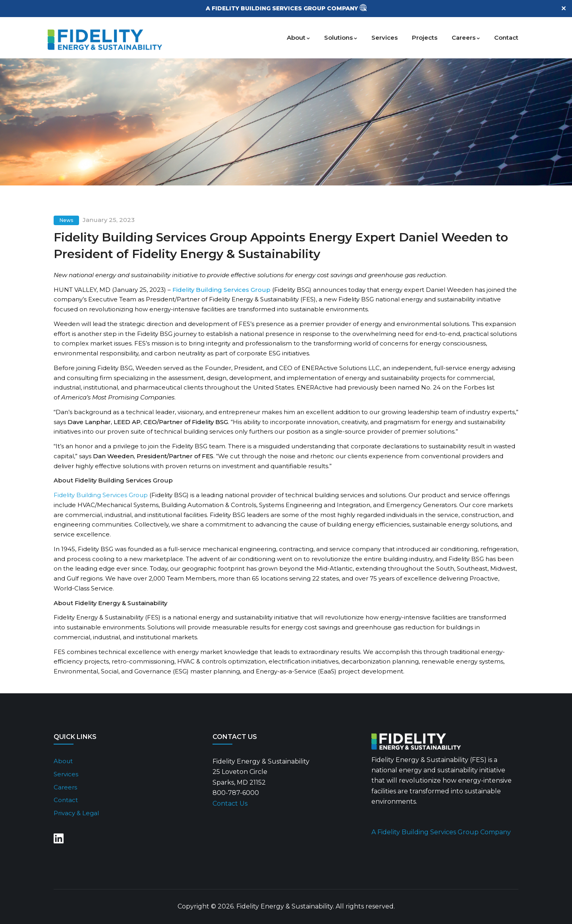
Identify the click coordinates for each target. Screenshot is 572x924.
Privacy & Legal (76, 813)
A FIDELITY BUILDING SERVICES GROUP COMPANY (283, 8)
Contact (506, 38)
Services (385, 38)
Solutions (341, 38)
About (298, 38)
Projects (425, 38)
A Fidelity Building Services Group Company (441, 832)
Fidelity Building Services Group (101, 495)
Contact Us (230, 803)
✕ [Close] (563, 9)
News (66, 220)
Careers (466, 38)
